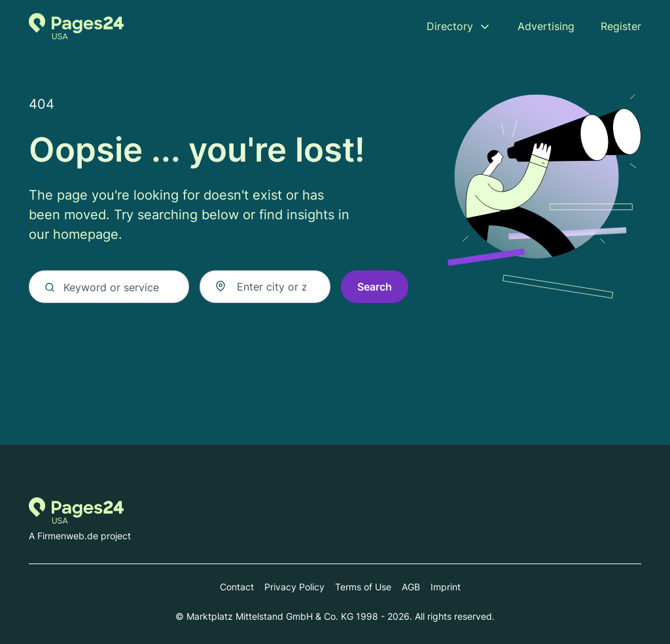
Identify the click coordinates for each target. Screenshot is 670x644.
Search (375, 287)
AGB (411, 587)
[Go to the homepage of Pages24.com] (76, 26)
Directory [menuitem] (450, 26)
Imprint (446, 587)
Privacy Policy (294, 587)
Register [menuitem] (621, 26)
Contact (237, 587)
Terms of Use (363, 587)
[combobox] (265, 287)
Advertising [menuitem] (546, 26)
